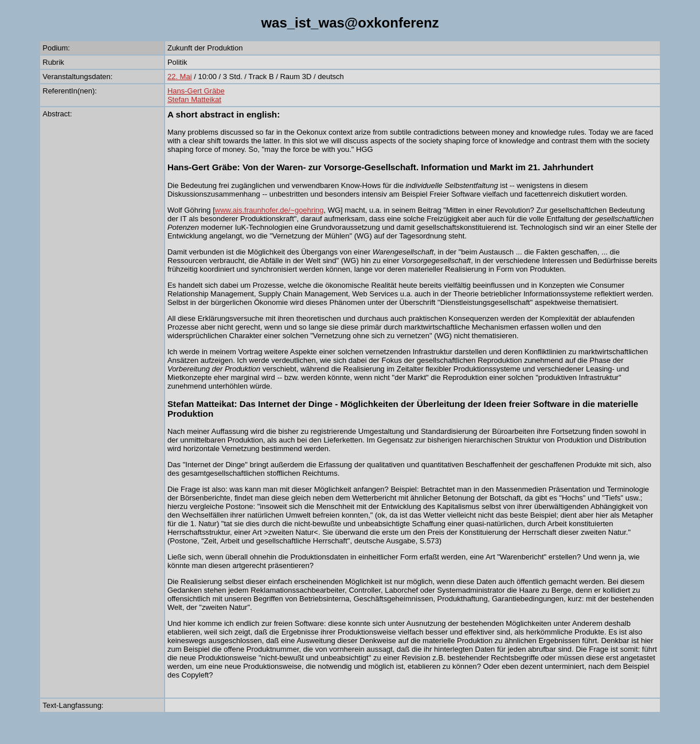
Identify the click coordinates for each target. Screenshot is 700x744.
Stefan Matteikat (194, 99)
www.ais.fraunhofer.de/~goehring (269, 210)
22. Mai (180, 77)
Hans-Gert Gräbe (196, 91)
